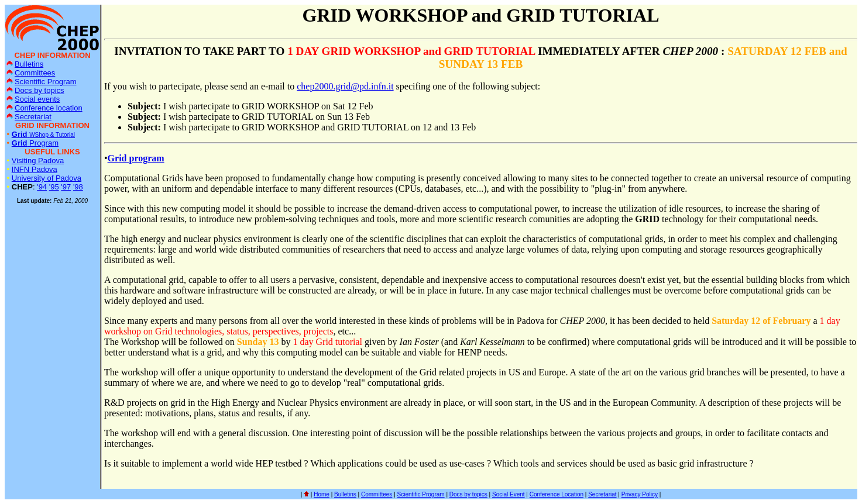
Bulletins (25, 64)
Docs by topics (35, 90)
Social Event (509, 494)
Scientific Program (41, 82)
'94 (42, 187)
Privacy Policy (640, 494)
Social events (33, 99)
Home (322, 494)
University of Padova (47, 178)
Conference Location (557, 494)
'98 (78, 187)
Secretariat (29, 117)
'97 (66, 187)
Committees (31, 73)
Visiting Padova (38, 160)
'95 (54, 187)
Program (35, 143)
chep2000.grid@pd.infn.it (345, 86)
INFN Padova (35, 169)
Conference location (44, 108)
